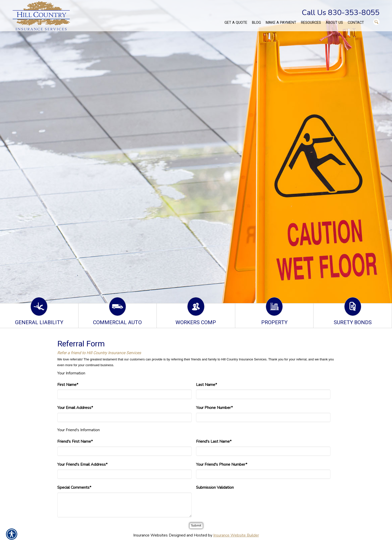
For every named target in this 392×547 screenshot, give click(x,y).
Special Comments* (74, 487)
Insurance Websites (150, 535)
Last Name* (206, 385)
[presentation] (234, 502)
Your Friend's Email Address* (82, 464)
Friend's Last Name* (214, 441)
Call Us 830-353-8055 (341, 13)
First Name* (68, 385)
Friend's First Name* (75, 441)
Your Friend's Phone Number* (222, 464)
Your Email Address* (75, 408)
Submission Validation (215, 487)
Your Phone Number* (214, 408)
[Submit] (196, 526)
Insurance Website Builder (236, 535)
